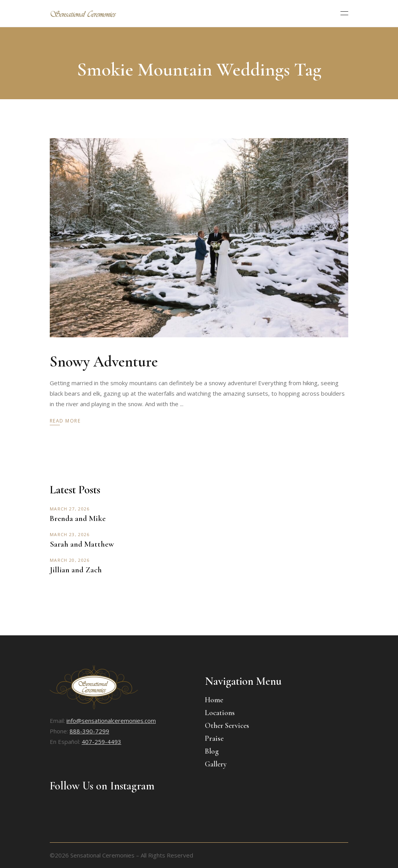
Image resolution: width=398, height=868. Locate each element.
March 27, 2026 (70, 509)
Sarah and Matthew (82, 544)
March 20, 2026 (70, 560)
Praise (214, 738)
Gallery (216, 764)
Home (214, 700)
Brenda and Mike (78, 518)
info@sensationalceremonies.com (111, 721)
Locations (220, 713)
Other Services (227, 725)
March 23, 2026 (70, 534)
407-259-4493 (101, 742)
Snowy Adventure (104, 362)
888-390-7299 (89, 731)
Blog (212, 751)
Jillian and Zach (76, 570)
